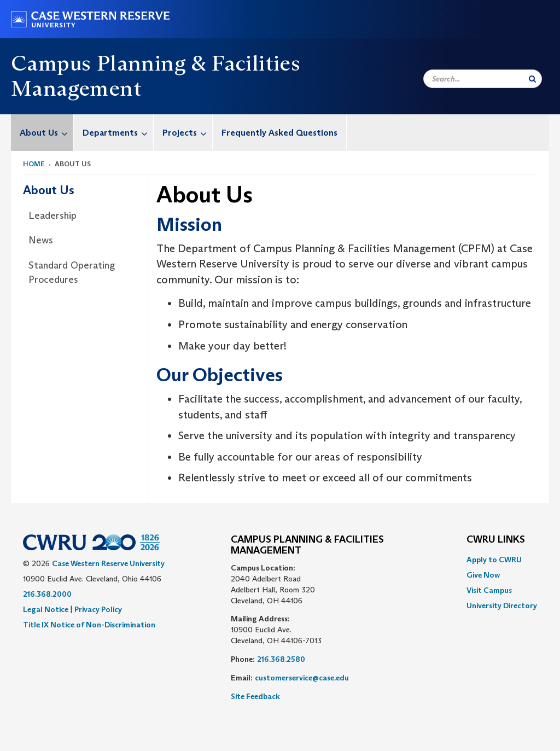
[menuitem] (42, 133)
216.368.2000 (47, 594)
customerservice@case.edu (302, 678)
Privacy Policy (98, 609)
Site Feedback (255, 696)
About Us (46, 133)
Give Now (483, 575)
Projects (187, 133)
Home (34, 164)
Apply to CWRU (494, 560)
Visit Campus (489, 590)
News (41, 240)
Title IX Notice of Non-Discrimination (89, 625)
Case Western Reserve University (108, 563)
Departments (118, 133)
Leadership (52, 216)
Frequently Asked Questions (279, 133)
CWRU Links (496, 540)
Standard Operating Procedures (72, 272)
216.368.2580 (281, 659)
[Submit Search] (532, 79)
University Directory (502, 606)
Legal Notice (46, 609)
